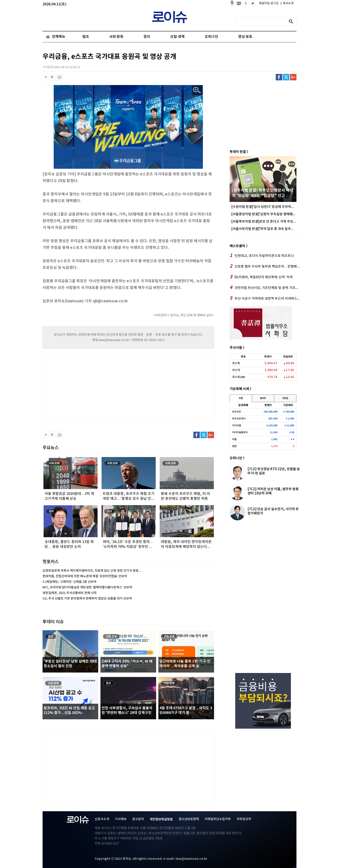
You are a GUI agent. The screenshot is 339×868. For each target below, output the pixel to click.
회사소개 (287, 3)
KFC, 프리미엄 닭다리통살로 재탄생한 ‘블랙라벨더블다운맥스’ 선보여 (87, 587)
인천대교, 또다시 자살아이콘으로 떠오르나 (262, 256)
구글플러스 (293, 77)
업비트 (263, 398)
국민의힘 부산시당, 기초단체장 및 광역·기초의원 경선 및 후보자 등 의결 (265, 288)
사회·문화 (116, 37)
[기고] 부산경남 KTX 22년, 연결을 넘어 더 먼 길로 (274, 471)
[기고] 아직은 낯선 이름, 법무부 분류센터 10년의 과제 (273, 491)
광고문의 (138, 819)
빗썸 (241, 398)
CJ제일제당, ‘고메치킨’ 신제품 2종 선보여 (69, 582)
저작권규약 (244, 819)
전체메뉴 (59, 37)
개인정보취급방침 (161, 819)
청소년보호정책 (189, 819)
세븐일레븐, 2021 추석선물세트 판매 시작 (70, 593)
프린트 (60, 77)
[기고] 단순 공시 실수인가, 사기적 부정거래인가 (273, 511)
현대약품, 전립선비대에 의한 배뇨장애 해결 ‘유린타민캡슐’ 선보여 (85, 576)
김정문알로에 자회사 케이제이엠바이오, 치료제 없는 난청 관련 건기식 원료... (92, 571)
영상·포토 (245, 37)
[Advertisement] (87, 388)
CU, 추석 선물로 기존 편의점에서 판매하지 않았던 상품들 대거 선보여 (87, 599)
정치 (147, 37)
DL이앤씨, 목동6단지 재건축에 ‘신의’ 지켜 (261, 277)
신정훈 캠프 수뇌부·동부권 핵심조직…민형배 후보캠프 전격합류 (265, 266)
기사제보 (121, 819)
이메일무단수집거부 (218, 819)
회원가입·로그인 (269, 3)
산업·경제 (177, 37)
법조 (86, 37)
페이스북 (279, 77)
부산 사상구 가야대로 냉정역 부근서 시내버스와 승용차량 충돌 (265, 298)
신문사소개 (102, 819)
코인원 (285, 398)
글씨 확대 (52, 77)
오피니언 (211, 37)
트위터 (286, 77)
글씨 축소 (46, 77)
